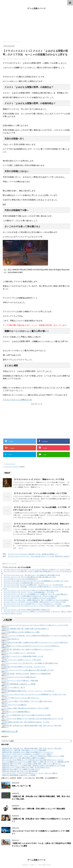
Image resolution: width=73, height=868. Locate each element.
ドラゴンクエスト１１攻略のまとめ (17, 399)
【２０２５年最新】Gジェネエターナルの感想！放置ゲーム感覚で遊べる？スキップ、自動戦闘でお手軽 (35, 762)
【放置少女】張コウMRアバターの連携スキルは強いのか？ (21, 769)
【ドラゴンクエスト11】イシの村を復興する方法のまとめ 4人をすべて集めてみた (31, 596)
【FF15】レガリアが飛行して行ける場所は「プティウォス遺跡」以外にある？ (27, 701)
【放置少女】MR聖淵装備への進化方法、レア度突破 (18, 684)
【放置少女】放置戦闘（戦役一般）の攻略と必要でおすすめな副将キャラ (25, 629)
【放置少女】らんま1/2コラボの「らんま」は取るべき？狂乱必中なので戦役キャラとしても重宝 (33, 756)
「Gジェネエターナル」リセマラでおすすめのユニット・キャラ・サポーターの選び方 (29, 773)
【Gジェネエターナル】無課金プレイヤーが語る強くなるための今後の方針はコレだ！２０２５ (32, 719)
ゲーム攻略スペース (37, 8)
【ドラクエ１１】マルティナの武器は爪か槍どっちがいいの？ (24, 583)
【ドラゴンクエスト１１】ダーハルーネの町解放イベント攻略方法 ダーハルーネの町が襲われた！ (36, 594)
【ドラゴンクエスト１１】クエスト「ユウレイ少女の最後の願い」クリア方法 (29, 592)
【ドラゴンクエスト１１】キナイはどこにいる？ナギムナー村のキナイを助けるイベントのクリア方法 (37, 569)
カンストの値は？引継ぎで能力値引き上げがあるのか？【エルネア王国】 (25, 708)
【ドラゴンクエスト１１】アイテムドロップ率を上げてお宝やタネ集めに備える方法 (31, 590)
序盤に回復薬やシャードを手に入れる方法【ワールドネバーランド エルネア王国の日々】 (31, 646)
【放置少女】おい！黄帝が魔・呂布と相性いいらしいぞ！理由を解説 (24, 750)
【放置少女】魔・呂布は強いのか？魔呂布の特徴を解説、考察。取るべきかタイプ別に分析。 (32, 726)
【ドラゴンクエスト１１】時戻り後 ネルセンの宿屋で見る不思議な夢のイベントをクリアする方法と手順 (36, 636)
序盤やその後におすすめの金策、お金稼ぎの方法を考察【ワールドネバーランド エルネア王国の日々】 (35, 642)
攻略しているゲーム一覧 (21, 786)
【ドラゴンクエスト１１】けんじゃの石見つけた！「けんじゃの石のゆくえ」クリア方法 (33, 604)
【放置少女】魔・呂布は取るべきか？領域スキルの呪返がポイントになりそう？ (27, 649)
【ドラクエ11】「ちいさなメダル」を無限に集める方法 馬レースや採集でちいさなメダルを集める (36, 600)
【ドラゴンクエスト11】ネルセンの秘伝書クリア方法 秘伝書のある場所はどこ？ (33, 554)
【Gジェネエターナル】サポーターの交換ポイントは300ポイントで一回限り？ (27, 754)
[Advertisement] (36, 25)
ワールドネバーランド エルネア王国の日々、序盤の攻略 (20, 681)
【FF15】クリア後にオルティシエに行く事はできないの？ (20, 698)
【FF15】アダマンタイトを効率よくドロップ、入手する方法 (21, 660)
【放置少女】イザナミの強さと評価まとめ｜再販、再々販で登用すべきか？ (26, 768)
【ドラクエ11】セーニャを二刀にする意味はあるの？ (21, 579)
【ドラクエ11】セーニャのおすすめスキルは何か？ (33, 540)
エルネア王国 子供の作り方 (10, 639)
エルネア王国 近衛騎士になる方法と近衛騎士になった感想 (20, 632)
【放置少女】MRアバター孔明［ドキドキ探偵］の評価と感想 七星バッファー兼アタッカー (31, 764)
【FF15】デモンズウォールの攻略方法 (14, 705)
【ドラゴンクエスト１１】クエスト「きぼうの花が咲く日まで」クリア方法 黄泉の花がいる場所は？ (39, 556)
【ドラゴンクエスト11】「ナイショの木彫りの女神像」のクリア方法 (40, 493)
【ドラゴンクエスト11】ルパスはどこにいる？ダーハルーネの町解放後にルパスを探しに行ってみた (36, 581)
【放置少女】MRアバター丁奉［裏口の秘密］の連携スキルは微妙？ (24, 758)
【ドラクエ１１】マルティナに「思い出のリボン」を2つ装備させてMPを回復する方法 (32, 575)
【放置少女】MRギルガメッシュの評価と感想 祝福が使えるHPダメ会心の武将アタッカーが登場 (33, 766)
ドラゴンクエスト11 (10, 464)
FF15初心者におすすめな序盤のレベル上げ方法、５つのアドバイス (23, 667)
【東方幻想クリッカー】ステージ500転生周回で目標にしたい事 (22, 656)
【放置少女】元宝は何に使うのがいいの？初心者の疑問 (19, 771)
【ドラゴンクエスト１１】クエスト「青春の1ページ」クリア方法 (39, 479)
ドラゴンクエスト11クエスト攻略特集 (14, 467)
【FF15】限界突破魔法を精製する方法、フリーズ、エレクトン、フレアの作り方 (28, 691)
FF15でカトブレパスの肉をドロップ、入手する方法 (18, 653)
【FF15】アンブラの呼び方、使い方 (13, 687)
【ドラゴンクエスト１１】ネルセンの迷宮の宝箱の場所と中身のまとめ (27, 610)
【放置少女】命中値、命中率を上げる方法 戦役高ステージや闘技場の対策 (26, 674)
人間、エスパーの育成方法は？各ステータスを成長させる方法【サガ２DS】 (26, 715)
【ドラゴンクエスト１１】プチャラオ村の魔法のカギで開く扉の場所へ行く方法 (29, 577)
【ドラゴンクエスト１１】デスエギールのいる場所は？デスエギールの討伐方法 (29, 598)
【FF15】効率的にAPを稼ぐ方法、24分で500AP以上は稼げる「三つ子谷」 (26, 722)
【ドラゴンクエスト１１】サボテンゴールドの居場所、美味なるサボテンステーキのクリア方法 (35, 602)
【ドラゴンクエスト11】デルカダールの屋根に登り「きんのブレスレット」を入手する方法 (33, 585)
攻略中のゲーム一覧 (10, 731)
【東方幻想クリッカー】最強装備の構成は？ (16, 712)
